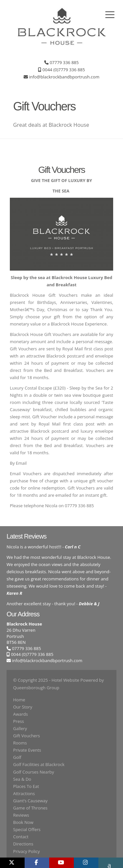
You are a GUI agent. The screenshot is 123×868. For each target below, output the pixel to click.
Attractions (24, 793)
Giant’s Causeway (30, 801)
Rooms (20, 743)
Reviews (21, 815)
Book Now (23, 822)
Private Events (27, 750)
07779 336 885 (24, 648)
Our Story (23, 707)
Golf (17, 757)
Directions (23, 844)
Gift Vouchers (27, 736)
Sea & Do (22, 779)
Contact (21, 837)
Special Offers (27, 829)
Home (19, 700)
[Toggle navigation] (110, 15)
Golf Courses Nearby (34, 772)
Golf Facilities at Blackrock (39, 764)
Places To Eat (26, 786)
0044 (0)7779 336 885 (30, 654)
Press (19, 721)
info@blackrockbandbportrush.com (47, 660)
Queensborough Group (36, 688)
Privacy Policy (26, 851)
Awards (20, 714)
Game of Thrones (30, 808)
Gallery (20, 728)
